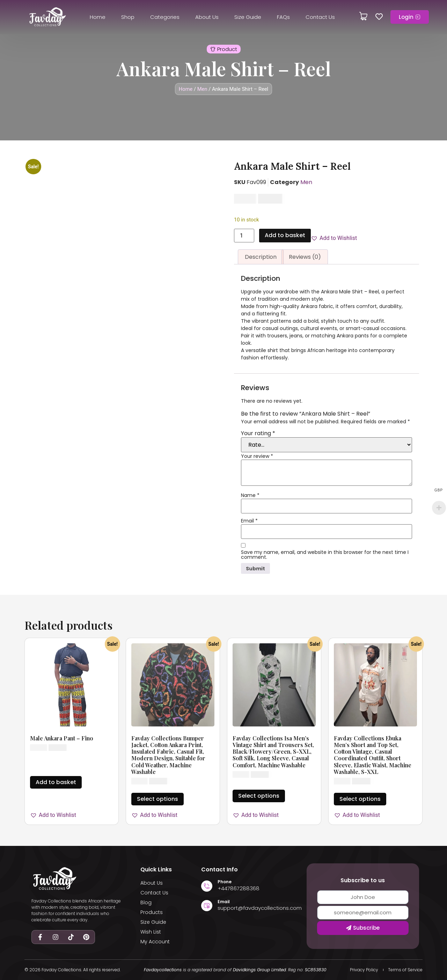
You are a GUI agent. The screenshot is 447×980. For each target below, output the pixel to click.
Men (202, 89)
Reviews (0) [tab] (305, 257)
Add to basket (285, 235)
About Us (207, 17)
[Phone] (207, 886)
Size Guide (248, 17)
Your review (257, 456)
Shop (128, 17)
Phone (225, 882)
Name (250, 495)
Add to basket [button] (56, 782)
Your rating (258, 433)
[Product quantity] (244, 236)
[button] (224, 49)
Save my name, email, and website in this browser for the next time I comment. (325, 555)
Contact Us (320, 17)
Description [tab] (261, 257)
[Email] (207, 906)
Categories (165, 17)
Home (98, 17)
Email (249, 521)
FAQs (283, 17)
